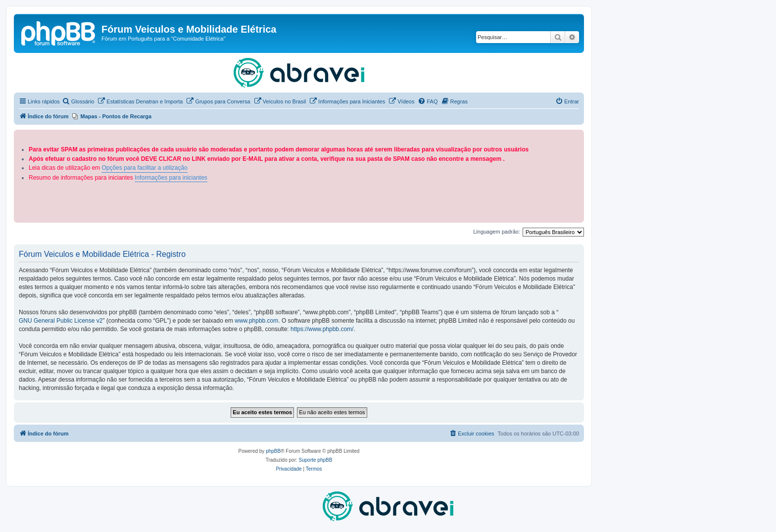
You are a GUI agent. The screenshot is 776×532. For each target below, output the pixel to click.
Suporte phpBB (316, 460)
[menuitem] (78, 101)
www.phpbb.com (256, 321)
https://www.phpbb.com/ (322, 329)
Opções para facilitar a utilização (144, 168)
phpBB (273, 451)
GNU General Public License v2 (61, 321)
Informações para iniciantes (171, 178)
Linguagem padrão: (497, 232)
